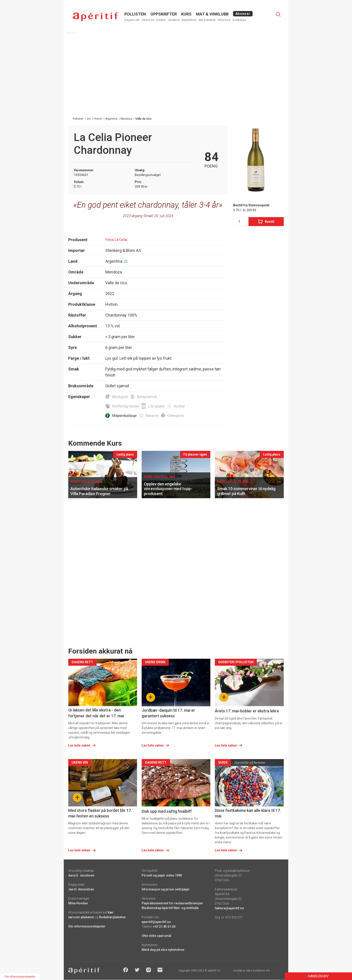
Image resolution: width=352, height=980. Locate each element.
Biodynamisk (147, 397)
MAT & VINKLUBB (212, 14)
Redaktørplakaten (112, 917)
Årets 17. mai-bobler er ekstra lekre (247, 711)
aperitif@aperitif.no (156, 922)
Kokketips (239, 20)
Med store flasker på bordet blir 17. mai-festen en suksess (100, 813)
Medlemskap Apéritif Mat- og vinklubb (170, 908)
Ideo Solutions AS (258, 971)
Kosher (179, 406)
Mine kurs (224, 20)
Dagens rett (132, 20)
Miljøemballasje (124, 416)
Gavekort (174, 20)
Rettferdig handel (126, 406)
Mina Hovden (78, 903)
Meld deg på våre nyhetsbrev (163, 950)
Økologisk (120, 397)
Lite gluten (156, 406)
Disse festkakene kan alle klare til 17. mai (248, 813)
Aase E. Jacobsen (81, 875)
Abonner (243, 14)
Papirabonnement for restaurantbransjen (172, 903)
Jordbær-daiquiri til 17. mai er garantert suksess (168, 713)
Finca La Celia (116, 240)
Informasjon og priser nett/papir (166, 889)
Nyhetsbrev (189, 20)
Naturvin (152, 416)
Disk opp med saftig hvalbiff (167, 811)
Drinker (161, 20)
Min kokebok (207, 20)
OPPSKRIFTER (164, 14)
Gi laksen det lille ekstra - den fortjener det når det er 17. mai (96, 713)
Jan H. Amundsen (81, 889)
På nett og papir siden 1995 (162, 875)
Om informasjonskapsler (87, 926)
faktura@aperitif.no (229, 908)
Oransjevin (176, 416)
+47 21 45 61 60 (164, 927)
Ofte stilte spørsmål (156, 936)
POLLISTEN (135, 14)
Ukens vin (148, 20)
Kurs (186, 14)
